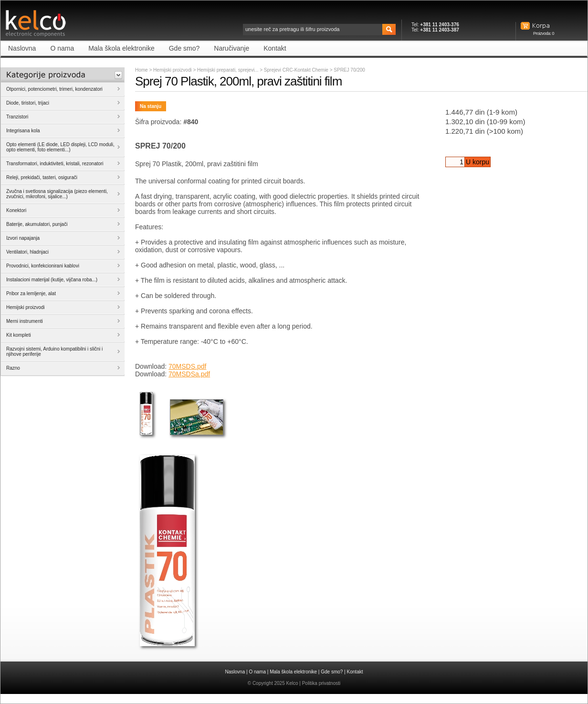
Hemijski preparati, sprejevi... (228, 70)
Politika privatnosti (321, 683)
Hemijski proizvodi (173, 70)
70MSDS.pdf (187, 366)
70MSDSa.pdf (189, 374)
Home (142, 70)
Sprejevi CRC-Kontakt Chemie (297, 70)
